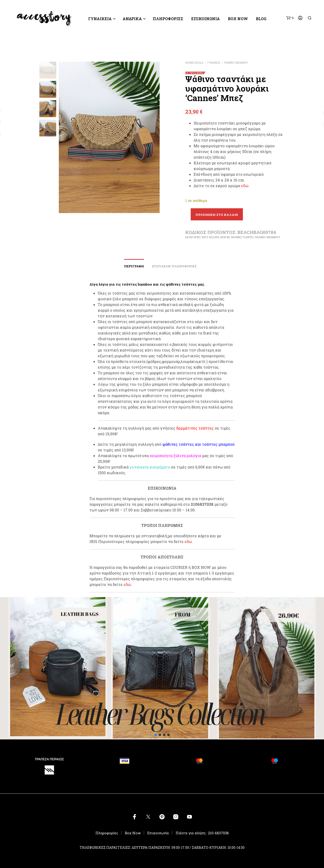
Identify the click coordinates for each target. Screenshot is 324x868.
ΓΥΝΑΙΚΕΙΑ (100, 19)
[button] (290, 18)
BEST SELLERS (211, 237)
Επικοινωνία (206, 19)
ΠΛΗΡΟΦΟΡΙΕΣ (168, 19)
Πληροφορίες (107, 833)
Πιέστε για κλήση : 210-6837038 (202, 833)
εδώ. (245, 186)
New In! (225, 237)
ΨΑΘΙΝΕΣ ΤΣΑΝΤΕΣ (242, 237)
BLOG (261, 19)
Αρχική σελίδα (194, 63)
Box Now (238, 19)
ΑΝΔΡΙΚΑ (132, 19)
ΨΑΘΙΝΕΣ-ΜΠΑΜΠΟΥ (236, 63)
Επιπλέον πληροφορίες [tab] (174, 266)
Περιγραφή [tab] (134, 266)
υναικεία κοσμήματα (151, 467)
